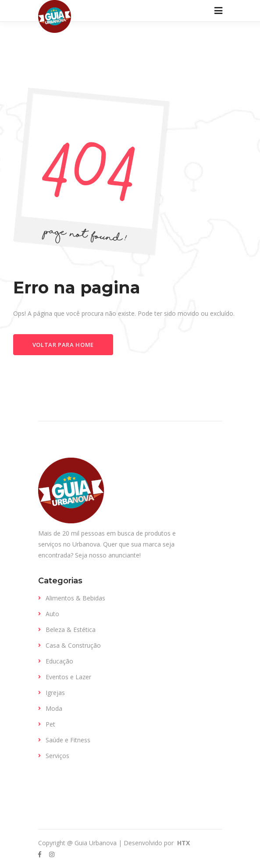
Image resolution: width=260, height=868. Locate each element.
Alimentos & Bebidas (75, 598)
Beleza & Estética (71, 630)
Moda (54, 708)
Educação (59, 661)
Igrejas (55, 693)
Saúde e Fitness (68, 740)
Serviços (57, 756)
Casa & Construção (73, 645)
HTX (183, 843)
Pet (50, 724)
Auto (52, 614)
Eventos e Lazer (68, 677)
